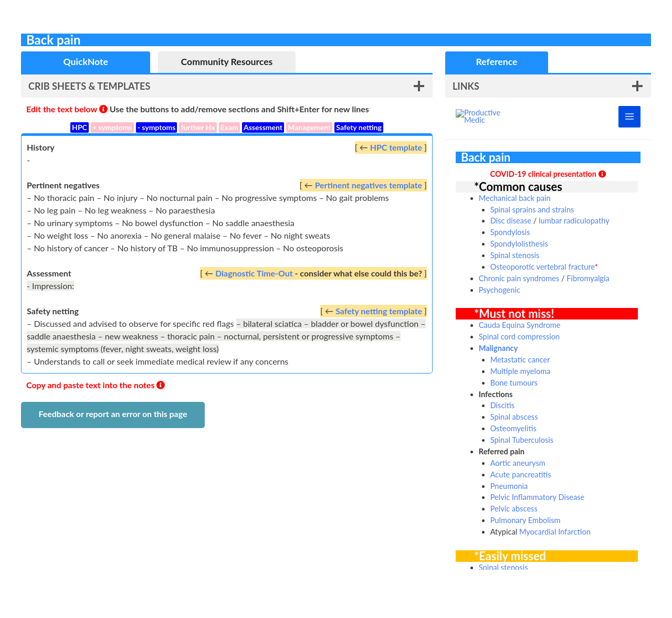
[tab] (86, 62)
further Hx (198, 127)
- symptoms (157, 127)
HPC (80, 127)
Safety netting (359, 127)
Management (309, 127)
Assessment (263, 127)
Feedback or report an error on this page (113, 414)
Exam (229, 127)
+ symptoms (112, 127)
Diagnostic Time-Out (254, 273)
